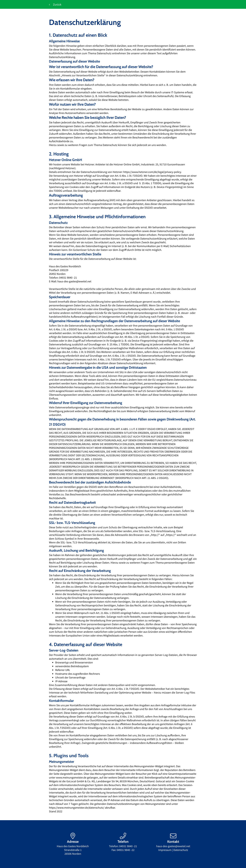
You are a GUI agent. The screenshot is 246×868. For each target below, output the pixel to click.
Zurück (55, 4)
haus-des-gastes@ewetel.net (173, 846)
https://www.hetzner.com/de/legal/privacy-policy (152, 172)
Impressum (165, 850)
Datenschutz (181, 850)
